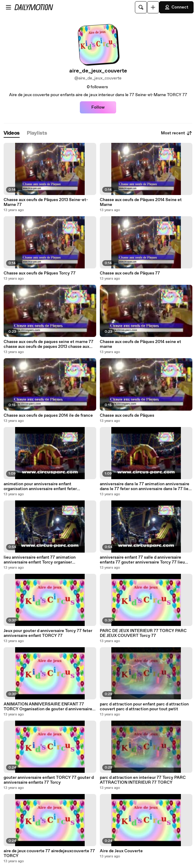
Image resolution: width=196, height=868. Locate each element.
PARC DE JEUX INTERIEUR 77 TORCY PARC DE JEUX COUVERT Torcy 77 (143, 633)
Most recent (177, 133)
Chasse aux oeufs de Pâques (127, 415)
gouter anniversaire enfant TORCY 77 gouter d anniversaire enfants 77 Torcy (49, 780)
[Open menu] (8, 7)
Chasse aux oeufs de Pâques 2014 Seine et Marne (141, 202)
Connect (176, 7)
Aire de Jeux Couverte (121, 851)
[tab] (12, 133)
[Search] (141, 7)
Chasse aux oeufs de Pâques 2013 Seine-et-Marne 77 (46, 202)
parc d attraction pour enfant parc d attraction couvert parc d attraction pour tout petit (144, 707)
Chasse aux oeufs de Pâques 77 (130, 273)
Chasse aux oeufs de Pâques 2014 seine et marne (140, 344)
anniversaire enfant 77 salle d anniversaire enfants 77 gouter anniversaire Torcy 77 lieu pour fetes (142, 560)
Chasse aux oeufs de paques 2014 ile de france (48, 415)
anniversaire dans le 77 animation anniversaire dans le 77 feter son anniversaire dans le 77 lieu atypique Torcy (145, 486)
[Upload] (153, 7)
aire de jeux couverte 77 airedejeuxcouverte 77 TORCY (49, 853)
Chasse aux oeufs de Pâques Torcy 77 (40, 273)
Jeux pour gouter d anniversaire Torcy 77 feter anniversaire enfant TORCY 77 (48, 633)
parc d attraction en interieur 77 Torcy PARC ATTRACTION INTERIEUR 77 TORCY (143, 780)
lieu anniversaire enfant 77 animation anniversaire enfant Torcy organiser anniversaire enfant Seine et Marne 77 (41, 560)
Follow (98, 107)
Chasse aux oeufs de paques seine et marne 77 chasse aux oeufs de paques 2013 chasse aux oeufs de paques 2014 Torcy (49, 344)
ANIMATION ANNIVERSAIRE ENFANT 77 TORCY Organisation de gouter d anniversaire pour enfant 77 (48, 707)
